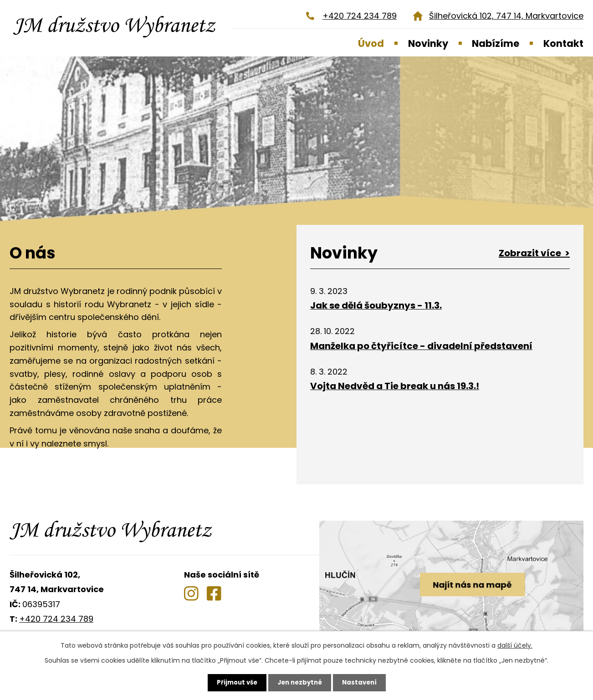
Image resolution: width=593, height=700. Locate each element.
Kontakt (563, 43)
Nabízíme (496, 43)
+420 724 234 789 (360, 16)
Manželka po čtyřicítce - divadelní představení (421, 346)
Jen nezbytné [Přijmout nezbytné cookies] (300, 682)
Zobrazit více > (534, 253)
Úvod (371, 43)
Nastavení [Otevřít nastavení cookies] (362, 682)
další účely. (515, 645)
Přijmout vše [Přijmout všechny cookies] (234, 682)
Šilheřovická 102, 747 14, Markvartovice (506, 16)
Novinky (428, 43)
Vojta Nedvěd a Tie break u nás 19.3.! (395, 386)
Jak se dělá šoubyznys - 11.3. (376, 305)
